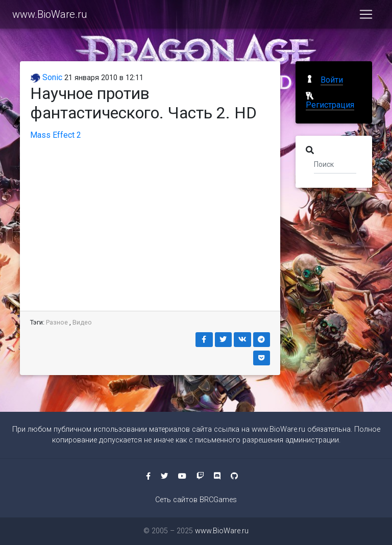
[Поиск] (335, 164)
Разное (57, 322)
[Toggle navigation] (366, 16)
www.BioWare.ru (50, 16)
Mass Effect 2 (56, 135)
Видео (82, 322)
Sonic (46, 77)
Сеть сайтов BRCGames (196, 500)
